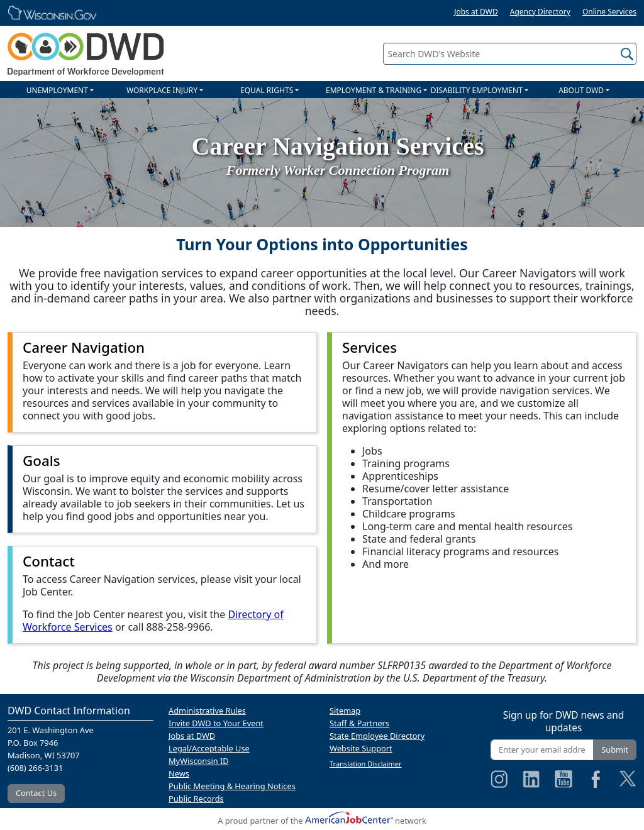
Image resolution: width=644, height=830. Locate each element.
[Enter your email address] (542, 750)
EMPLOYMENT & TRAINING (374, 90)
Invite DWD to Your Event (216, 723)
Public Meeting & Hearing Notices (232, 786)
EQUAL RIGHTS (267, 90)
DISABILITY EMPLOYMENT (477, 90)
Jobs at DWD (476, 12)
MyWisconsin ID (199, 761)
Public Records (196, 799)
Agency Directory (540, 12)
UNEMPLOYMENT (57, 90)
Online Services (609, 12)
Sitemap (345, 711)
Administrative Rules (207, 711)
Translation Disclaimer (366, 764)
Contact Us (36, 793)
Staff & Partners (359, 723)
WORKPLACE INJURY (162, 90)
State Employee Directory (377, 736)
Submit (615, 750)
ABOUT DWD (581, 90)
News (179, 773)
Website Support (361, 748)
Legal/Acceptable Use (209, 748)
